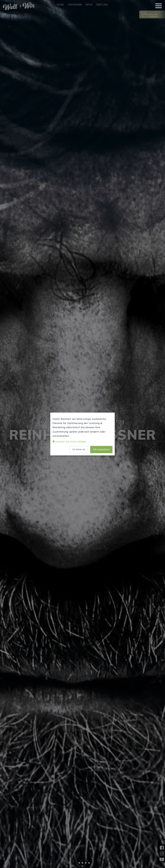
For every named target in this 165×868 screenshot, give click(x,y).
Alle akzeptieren (101, 449)
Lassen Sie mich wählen (71, 441)
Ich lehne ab (79, 449)
